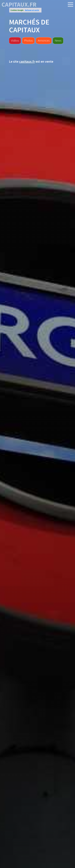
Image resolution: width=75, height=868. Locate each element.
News (58, 40)
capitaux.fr (19, 5)
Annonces (44, 40)
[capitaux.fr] (71, 5)
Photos (28, 40)
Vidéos (15, 40)
